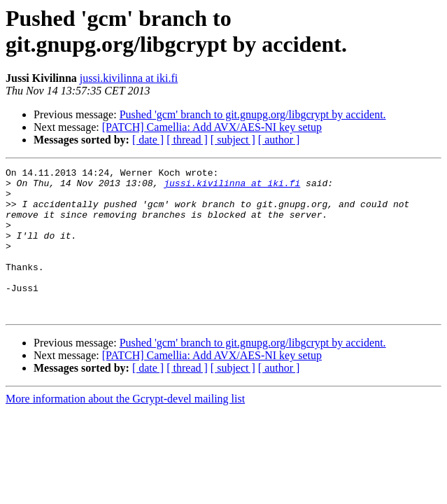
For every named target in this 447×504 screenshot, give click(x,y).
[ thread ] (187, 140)
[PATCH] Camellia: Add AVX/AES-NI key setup (212, 127)
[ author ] (279, 140)
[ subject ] (233, 140)
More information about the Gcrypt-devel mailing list (125, 428)
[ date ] (148, 140)
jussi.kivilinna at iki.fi (129, 78)
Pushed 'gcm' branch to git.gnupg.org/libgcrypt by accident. (253, 114)
